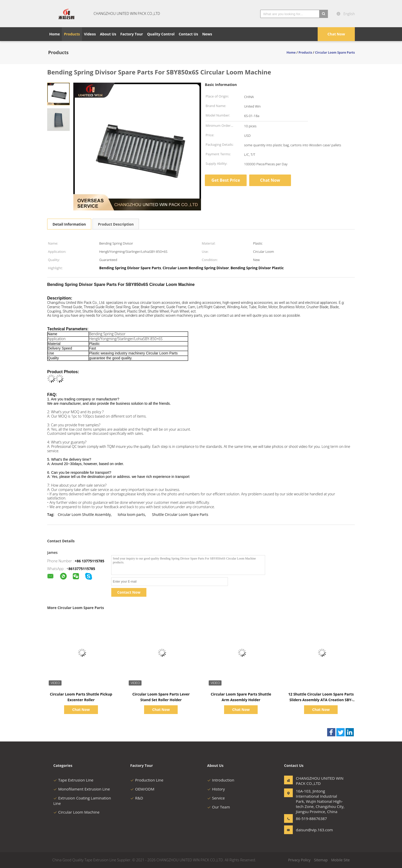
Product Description (116, 224)
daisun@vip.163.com (312, 830)
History (216, 789)
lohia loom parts (131, 514)
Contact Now (129, 592)
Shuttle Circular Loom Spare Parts (180, 514)
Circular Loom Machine (76, 812)
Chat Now (336, 34)
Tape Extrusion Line (73, 780)
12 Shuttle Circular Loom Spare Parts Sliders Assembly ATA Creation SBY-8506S (321, 700)
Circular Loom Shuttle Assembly (84, 514)
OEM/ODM (142, 789)
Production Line (147, 780)
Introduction (221, 780)
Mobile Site (340, 860)
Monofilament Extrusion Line (82, 789)
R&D (137, 798)
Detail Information (69, 224)
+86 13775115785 (89, 561)
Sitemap (321, 860)
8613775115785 (82, 569)
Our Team (219, 807)
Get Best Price (226, 180)
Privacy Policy (299, 860)
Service (216, 798)
